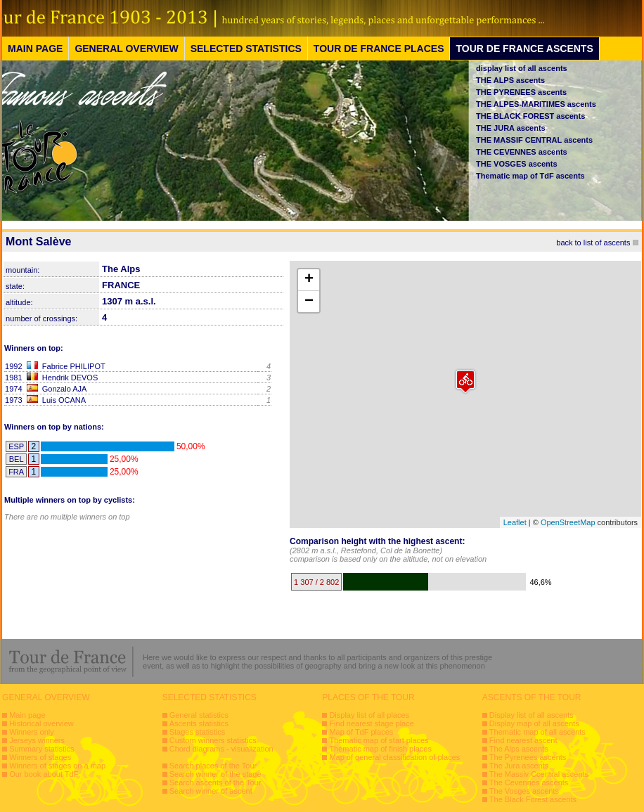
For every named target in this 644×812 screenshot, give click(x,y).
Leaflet (515, 522)
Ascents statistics (199, 723)
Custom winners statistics (213, 740)
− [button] (309, 302)
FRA (16, 472)
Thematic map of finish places (380, 749)
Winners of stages (40, 757)
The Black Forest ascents (533, 799)
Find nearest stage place (371, 723)
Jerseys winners (37, 740)
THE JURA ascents (511, 128)
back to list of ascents (593, 243)
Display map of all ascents (534, 723)
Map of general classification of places (394, 757)
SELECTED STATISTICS (246, 49)
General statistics (199, 715)
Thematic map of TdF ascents (530, 176)
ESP (16, 446)
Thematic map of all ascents (537, 732)
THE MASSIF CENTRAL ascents (534, 140)
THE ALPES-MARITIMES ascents (536, 104)
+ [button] (309, 280)
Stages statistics (197, 732)
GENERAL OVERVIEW (126, 49)
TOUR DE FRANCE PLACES (379, 49)
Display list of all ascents (532, 715)
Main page (27, 715)
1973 (13, 400)
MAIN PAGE (35, 49)
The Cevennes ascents (529, 782)
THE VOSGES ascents (517, 164)
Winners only (32, 732)
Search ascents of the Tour (215, 782)
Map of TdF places (361, 732)
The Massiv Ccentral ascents (539, 774)
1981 (13, 378)
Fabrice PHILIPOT (74, 366)
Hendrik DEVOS (70, 378)
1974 (13, 389)
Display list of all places (369, 715)
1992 (13, 366)
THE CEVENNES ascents (522, 152)
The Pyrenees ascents (528, 757)
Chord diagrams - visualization (221, 749)
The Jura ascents (519, 766)
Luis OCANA (64, 400)
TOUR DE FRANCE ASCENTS (524, 49)
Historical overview (41, 723)
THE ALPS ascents (510, 80)
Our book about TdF (44, 774)
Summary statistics (41, 749)
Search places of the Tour (213, 766)
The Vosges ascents (524, 791)
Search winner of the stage (215, 774)
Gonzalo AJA (65, 389)
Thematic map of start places (379, 740)
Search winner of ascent (211, 791)
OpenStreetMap (568, 522)
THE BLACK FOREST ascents (530, 116)
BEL (17, 459)
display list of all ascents (522, 68)
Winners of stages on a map (57, 766)
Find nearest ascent (523, 740)
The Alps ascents (519, 749)
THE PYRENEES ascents (521, 92)
